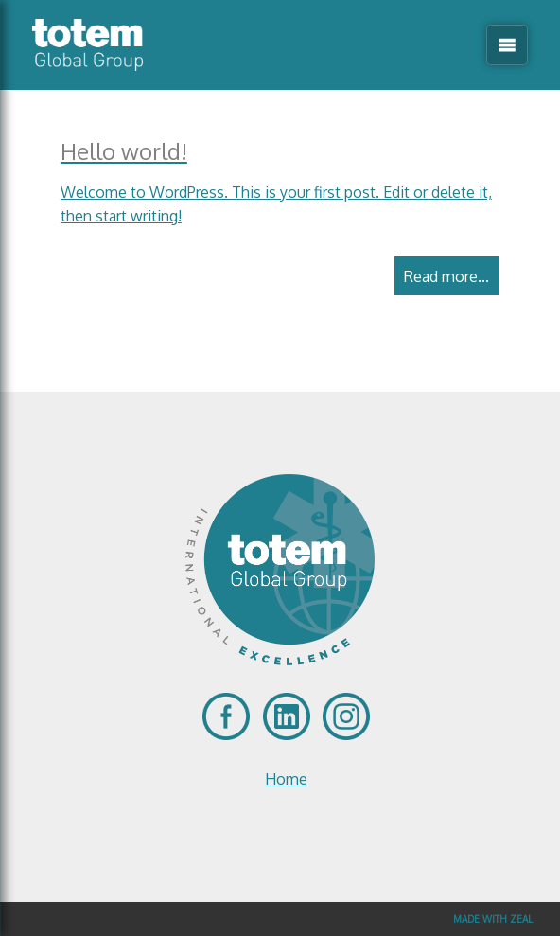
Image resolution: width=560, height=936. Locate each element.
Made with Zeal (493, 919)
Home (286, 779)
